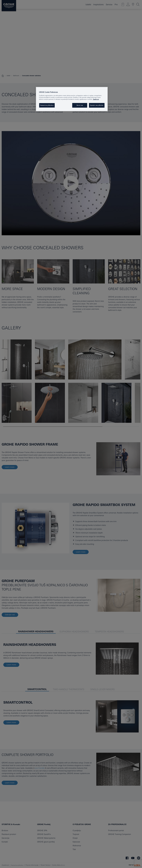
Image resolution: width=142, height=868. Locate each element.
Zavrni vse (80, 105)
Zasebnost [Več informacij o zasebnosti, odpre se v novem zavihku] (96, 99)
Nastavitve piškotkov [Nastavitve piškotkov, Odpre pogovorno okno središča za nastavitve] (47, 105)
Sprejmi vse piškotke (97, 105)
